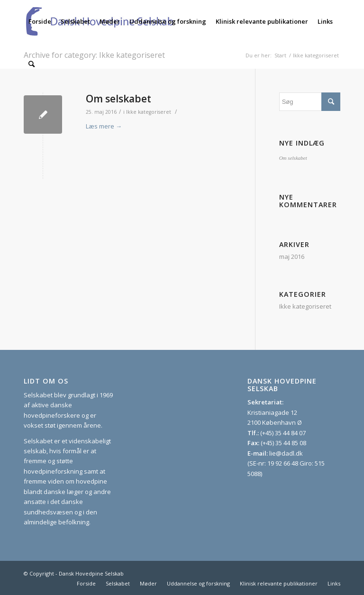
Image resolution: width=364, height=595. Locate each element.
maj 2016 (292, 256)
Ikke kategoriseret (149, 112)
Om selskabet (118, 99)
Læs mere (104, 126)
